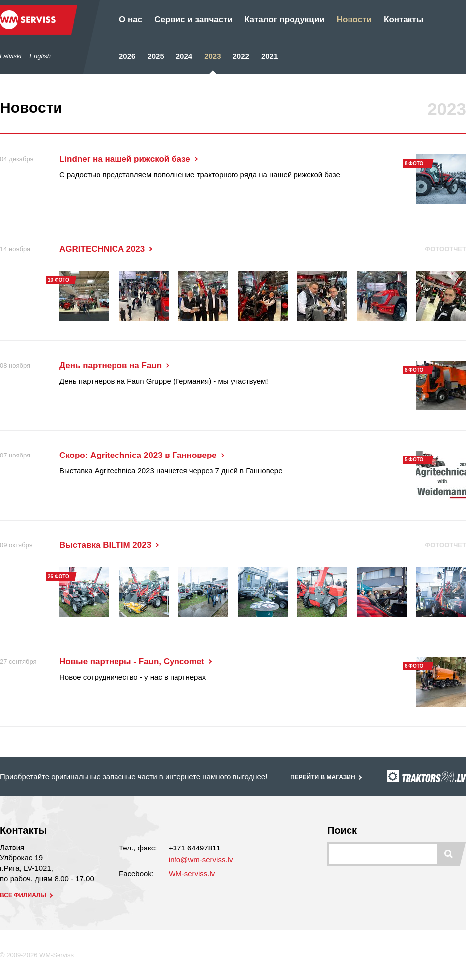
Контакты (404, 20)
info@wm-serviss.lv (201, 860)
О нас (131, 20)
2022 (241, 56)
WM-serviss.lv (192, 874)
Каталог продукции (285, 20)
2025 (155, 56)
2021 (269, 56)
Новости (354, 20)
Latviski (11, 56)
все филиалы (27, 895)
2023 (212, 56)
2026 (127, 56)
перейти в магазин (327, 777)
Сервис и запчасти (193, 20)
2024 (184, 56)
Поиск (342, 830)
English (40, 56)
